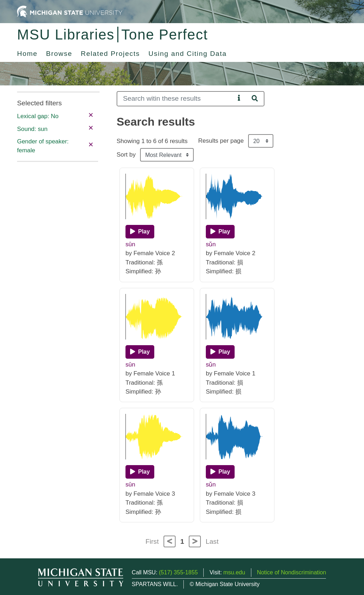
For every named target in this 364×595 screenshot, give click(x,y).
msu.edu (234, 572)
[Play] (140, 232)
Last (212, 541)
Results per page (221, 141)
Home (27, 54)
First (152, 541)
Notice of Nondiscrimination (292, 572)
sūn (130, 244)
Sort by (126, 155)
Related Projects (110, 54)
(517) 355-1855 (178, 572)
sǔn (211, 244)
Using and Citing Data (188, 54)
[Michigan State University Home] (70, 11)
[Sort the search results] (167, 155)
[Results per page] (261, 141)
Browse (59, 54)
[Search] (176, 99)
